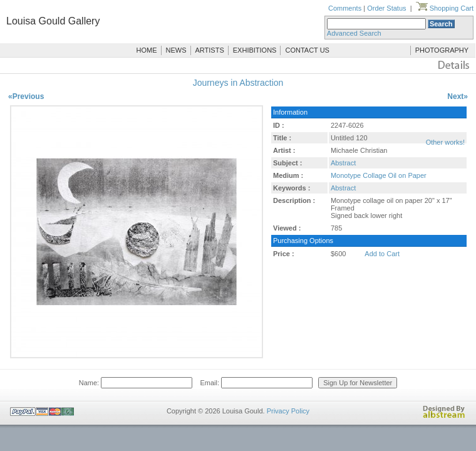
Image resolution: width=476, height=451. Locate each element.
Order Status (386, 8)
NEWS (176, 50)
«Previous (26, 96)
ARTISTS (210, 50)
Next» (458, 96)
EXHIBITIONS (255, 50)
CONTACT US (307, 50)
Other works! (445, 142)
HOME (147, 50)
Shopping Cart (445, 8)
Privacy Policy (288, 411)
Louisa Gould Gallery (53, 21)
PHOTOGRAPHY (442, 50)
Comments (345, 8)
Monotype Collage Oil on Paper (379, 175)
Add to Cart (382, 254)
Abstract (343, 163)
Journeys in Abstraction (238, 83)
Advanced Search (354, 33)
